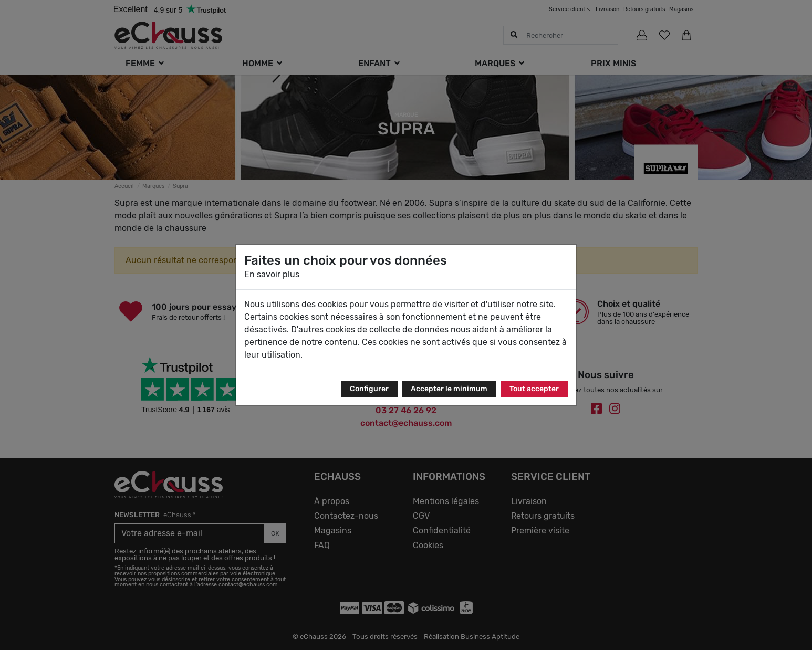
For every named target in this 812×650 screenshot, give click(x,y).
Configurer (369, 389)
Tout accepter (534, 389)
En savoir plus (272, 274)
